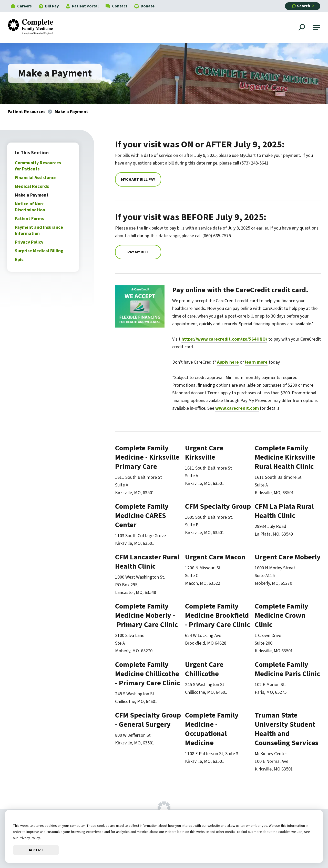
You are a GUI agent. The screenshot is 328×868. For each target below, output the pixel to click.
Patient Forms (30, 219)
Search (301, 6)
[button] (316, 28)
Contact (116, 6)
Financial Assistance (36, 178)
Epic (20, 260)
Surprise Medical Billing (40, 251)
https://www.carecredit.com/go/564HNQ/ (225, 339)
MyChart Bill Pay (139, 179)
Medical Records (32, 186)
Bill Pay (49, 6)
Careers (21, 6)
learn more (257, 362)
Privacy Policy (30, 242)
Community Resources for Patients (38, 166)
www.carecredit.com (237, 408)
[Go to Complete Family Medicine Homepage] (34, 28)
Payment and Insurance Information (39, 230)
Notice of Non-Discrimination (30, 207)
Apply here (228, 362)
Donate (144, 6)
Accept (36, 850)
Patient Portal (82, 6)
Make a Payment (32, 195)
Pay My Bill (139, 252)
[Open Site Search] (302, 28)
